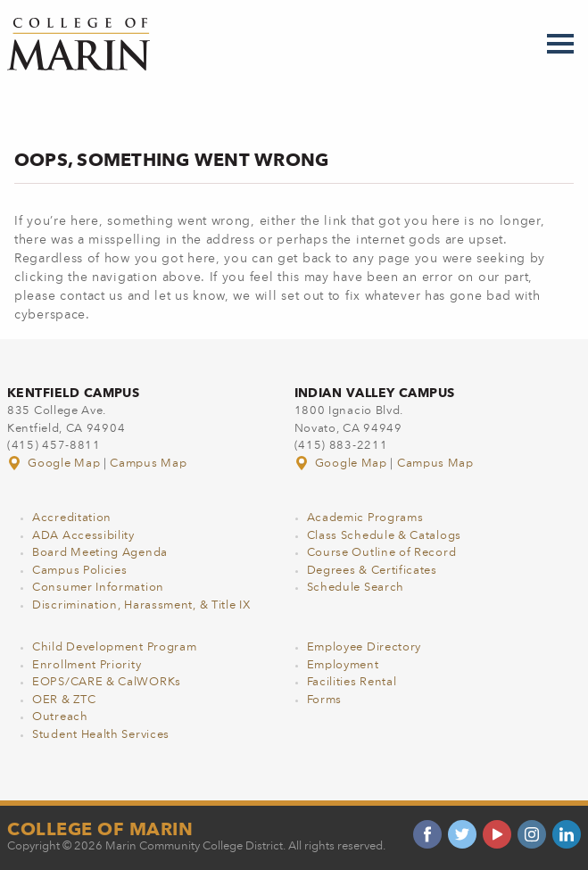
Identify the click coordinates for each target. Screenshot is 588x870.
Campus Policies (80, 571)
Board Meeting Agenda (100, 553)
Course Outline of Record (382, 553)
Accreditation (72, 518)
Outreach (60, 717)
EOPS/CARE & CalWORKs (107, 682)
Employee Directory (364, 647)
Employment (343, 665)
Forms (325, 700)
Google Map (55, 464)
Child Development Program (115, 647)
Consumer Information (98, 588)
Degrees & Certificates (372, 571)
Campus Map (148, 464)
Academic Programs (365, 518)
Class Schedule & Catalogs (385, 536)
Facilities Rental (352, 682)
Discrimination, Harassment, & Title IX (141, 605)
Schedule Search (356, 588)
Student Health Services (101, 735)
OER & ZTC (64, 700)
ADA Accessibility (83, 536)
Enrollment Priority (87, 665)
